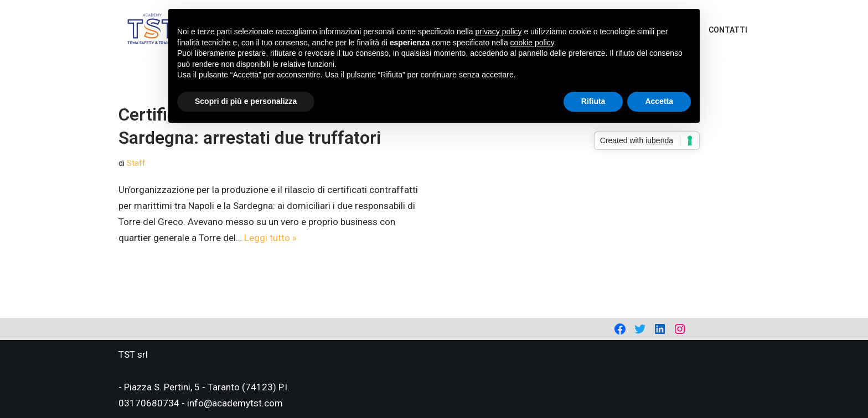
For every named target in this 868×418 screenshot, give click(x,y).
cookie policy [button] (532, 43)
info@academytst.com (235, 403)
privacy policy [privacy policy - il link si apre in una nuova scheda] (499, 32)
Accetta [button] (659, 101)
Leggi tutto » (270, 238)
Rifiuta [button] (593, 101)
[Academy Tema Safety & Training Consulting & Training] (152, 30)
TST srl (133, 354)
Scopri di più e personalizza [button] (246, 101)
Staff (136, 163)
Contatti (728, 30)
